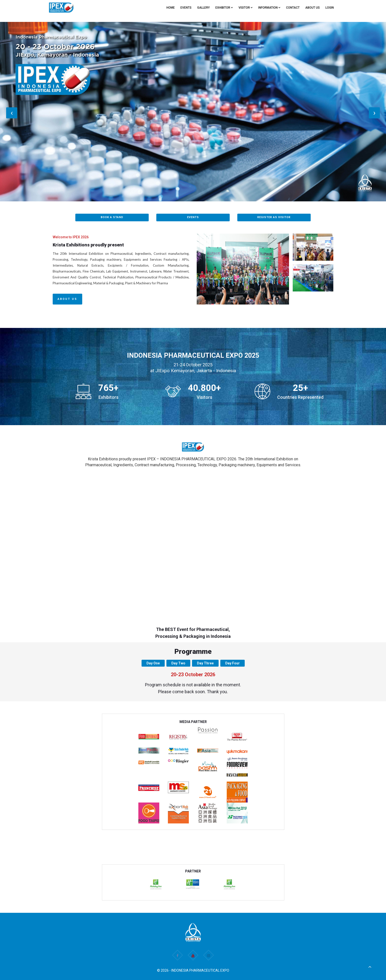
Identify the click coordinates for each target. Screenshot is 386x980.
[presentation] (12, 113)
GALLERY (203, 8)
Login (330, 8)
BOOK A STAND (112, 217)
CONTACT (293, 8)
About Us (67, 299)
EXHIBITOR (224, 8)
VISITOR (246, 8)
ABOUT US (313, 8)
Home (171, 8)
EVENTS (186, 8)
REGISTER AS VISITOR (274, 217)
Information (269, 8)
